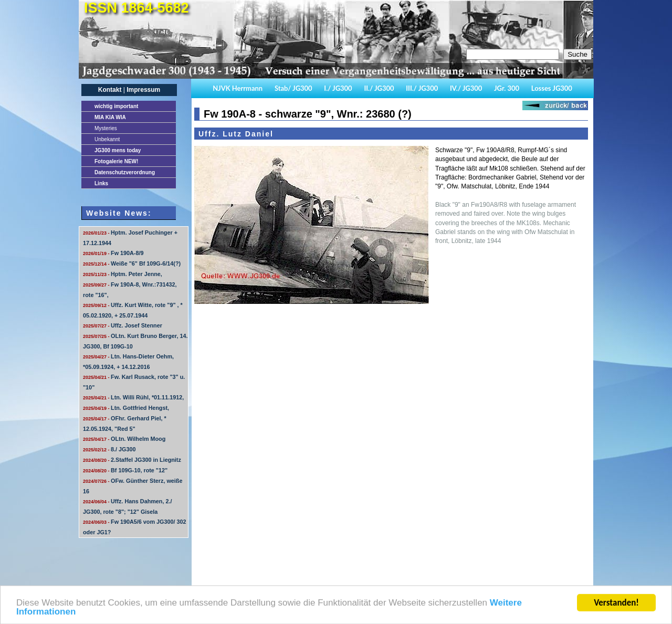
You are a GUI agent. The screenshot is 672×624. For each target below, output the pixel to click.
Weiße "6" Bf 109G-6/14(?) (132, 263)
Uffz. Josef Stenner (123, 325)
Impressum (143, 90)
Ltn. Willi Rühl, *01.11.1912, (133, 397)
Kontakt (110, 90)
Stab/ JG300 (293, 88)
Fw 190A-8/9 (113, 253)
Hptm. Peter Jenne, (123, 274)
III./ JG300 (422, 88)
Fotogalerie (116, 161)
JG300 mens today (118, 150)
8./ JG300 (109, 449)
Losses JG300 (552, 88)
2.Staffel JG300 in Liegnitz (132, 460)
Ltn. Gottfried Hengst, (126, 408)
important (116, 106)
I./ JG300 (338, 88)
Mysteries (106, 128)
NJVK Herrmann (238, 88)
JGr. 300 (507, 88)
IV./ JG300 (466, 88)
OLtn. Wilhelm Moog (124, 439)
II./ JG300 (379, 88)
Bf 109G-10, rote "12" (125, 470)
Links (101, 183)
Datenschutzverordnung (125, 172)
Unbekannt (107, 139)
